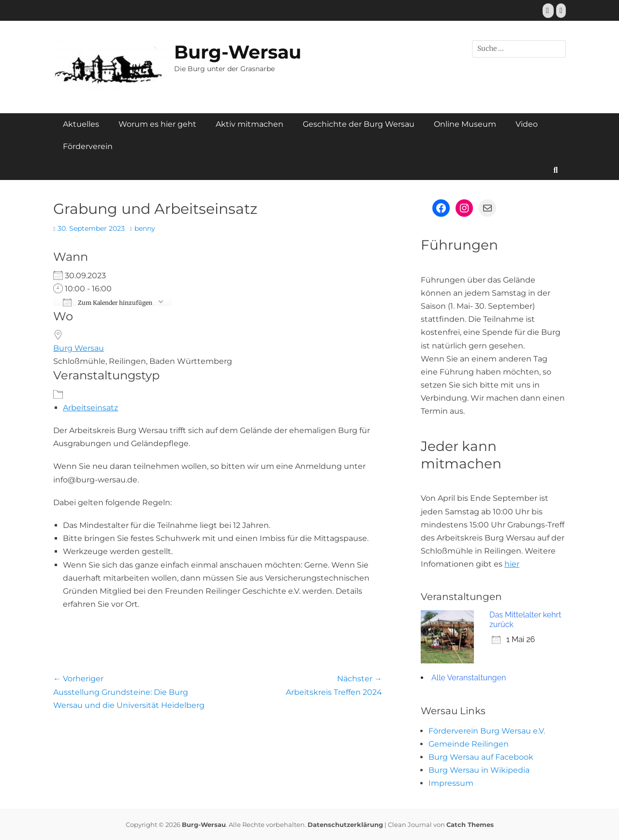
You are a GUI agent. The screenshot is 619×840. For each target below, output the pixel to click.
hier (512, 564)
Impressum (451, 783)
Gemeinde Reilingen (469, 744)
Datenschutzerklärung (345, 825)
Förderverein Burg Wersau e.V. (487, 731)
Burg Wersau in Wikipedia (479, 770)
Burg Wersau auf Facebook (481, 757)
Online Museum (465, 124)
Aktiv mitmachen (250, 124)
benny (145, 228)
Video (527, 124)
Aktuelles (81, 124)
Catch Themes (470, 825)
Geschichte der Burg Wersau (359, 124)
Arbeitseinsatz (90, 408)
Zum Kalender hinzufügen (108, 302)
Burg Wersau (79, 348)
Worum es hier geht (157, 124)
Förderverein (88, 146)
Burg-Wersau (238, 52)
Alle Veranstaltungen (469, 678)
